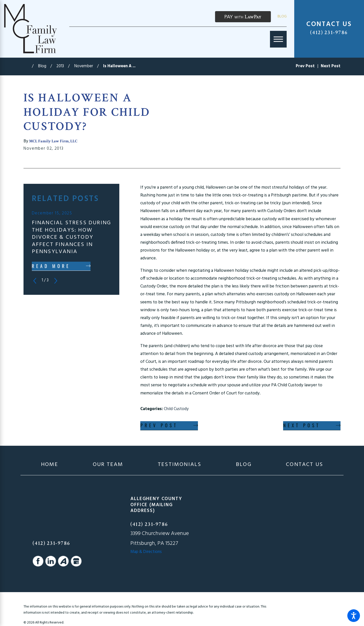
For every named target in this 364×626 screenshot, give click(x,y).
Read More (51, 266)
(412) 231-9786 (329, 32)
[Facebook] (38, 561)
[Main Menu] (278, 39)
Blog (282, 16)
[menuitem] (50, 465)
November (84, 66)
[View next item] (56, 281)
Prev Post (159, 425)
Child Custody (176, 409)
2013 (60, 66)
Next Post (302, 425)
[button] (354, 616)
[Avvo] (63, 561)
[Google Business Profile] (76, 561)
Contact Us (304, 465)
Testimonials (179, 465)
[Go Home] (28, 66)
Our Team (108, 465)
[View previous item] (35, 281)
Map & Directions (146, 552)
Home (50, 465)
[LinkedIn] (51, 561)
